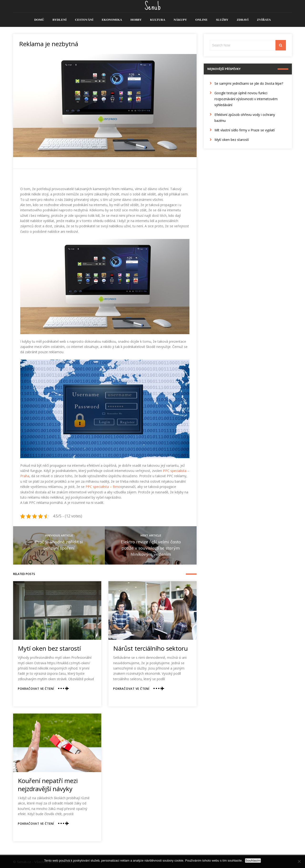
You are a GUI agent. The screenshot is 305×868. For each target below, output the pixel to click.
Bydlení (59, 20)
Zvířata (264, 20)
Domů (39, 20)
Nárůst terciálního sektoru (150, 648)
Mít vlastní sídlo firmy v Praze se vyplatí (245, 130)
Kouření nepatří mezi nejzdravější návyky (48, 785)
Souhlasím (253, 861)
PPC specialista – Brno (103, 487)
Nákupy (180, 20)
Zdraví (243, 20)
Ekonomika (112, 20)
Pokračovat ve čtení (36, 689)
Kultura (158, 20)
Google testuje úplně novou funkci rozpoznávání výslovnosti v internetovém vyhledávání (246, 99)
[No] (299, 861)
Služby (222, 20)
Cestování (84, 20)
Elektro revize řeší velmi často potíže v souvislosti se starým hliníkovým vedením (151, 548)
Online (201, 20)
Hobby (136, 20)
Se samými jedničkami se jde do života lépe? (249, 83)
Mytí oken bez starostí (49, 648)
